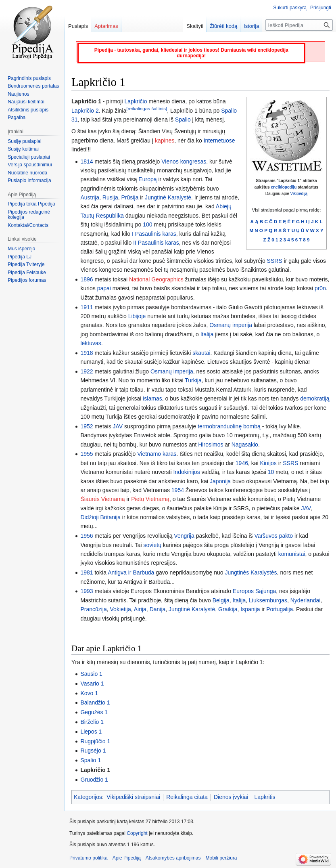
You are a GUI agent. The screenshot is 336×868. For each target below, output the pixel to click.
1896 (87, 279)
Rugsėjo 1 (93, 751)
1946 (242, 463)
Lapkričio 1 (95, 770)
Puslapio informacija (29, 180)
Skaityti (195, 26)
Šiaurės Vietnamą (102, 499)
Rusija (110, 197)
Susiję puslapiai (24, 141)
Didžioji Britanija (100, 517)
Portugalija (280, 609)
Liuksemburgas (268, 600)
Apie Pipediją (127, 858)
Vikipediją (299, 194)
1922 (87, 371)
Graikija (228, 609)
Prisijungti (321, 8)
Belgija (221, 600)
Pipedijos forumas (27, 280)
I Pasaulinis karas (154, 234)
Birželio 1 (92, 722)
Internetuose (219, 140)
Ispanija (250, 609)
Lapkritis (265, 797)
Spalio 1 (91, 760)
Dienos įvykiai (231, 797)
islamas (152, 398)
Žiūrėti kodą (223, 26)
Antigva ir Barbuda (131, 572)
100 (147, 224)
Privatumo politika (89, 858)
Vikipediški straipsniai (133, 797)
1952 (87, 426)
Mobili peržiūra (221, 858)
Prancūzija (93, 609)
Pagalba (17, 117)
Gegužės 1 (94, 712)
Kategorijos (88, 797)
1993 (87, 591)
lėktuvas (91, 343)
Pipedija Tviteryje (26, 264)
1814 (87, 161)
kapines (165, 140)
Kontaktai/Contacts (28, 225)
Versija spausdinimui (30, 165)
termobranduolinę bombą (229, 426)
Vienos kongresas (184, 161)
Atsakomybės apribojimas (173, 858)
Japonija (220, 481)
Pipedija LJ (20, 257)
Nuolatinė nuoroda (27, 173)
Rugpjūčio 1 (95, 741)
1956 (87, 536)
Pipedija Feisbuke (27, 273)
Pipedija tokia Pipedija (31, 204)
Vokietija (121, 609)
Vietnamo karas (157, 454)
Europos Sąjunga (254, 591)
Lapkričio (136, 101)
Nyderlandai (306, 600)
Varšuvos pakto (274, 536)
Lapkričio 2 (85, 111)
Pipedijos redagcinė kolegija (29, 215)
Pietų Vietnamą (150, 499)
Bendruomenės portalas (33, 86)
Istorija (251, 26)
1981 (87, 572)
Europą (147, 179)
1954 (178, 490)
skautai (201, 353)
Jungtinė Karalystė (168, 197)
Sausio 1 (91, 674)
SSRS (275, 261)
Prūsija (130, 197)
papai (104, 288)
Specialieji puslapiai (29, 157)
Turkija (193, 380)
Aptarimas (106, 26)
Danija (158, 609)
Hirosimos (211, 444)
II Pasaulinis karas (156, 243)
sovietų (152, 545)
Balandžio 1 (95, 702)
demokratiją (315, 398)
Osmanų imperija (231, 325)
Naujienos (18, 94)
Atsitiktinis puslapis (28, 110)
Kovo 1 (89, 693)
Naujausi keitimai (26, 102)
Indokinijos (186, 472)
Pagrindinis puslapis (29, 78)
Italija (207, 334)
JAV (118, 426)
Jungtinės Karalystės (251, 572)
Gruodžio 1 (94, 780)
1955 (87, 454)
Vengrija (184, 536)
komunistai (292, 554)
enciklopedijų (284, 187)
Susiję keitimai (23, 149)
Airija (140, 609)
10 (271, 472)
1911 (87, 307)
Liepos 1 (91, 732)
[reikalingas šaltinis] (147, 108)
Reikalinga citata (187, 797)
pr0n (320, 288)
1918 (87, 353)
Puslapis (78, 26)
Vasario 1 (92, 683)
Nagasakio (245, 444)
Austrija (90, 197)
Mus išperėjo (21, 249)
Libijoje (137, 316)
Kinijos (268, 463)
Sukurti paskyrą (290, 8)
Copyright (137, 833)
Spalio (183, 120)
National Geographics (156, 279)
